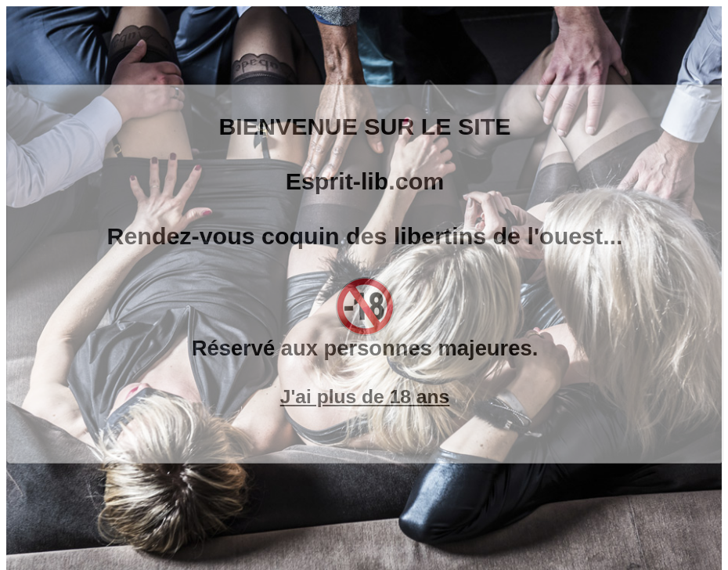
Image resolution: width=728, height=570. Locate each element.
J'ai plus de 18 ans (365, 397)
